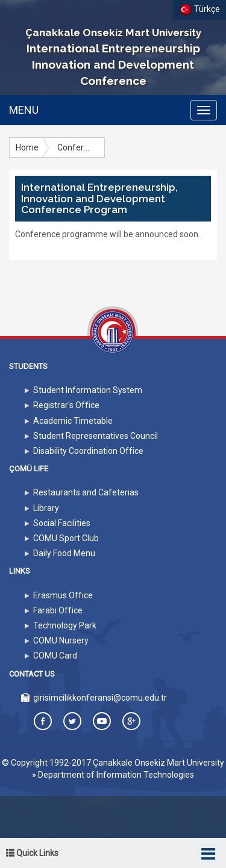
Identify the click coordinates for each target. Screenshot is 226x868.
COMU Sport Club (66, 538)
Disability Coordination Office (88, 451)
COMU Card (55, 656)
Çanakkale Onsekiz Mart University (159, 763)
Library (46, 508)
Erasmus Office (63, 595)
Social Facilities (62, 523)
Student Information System (88, 390)
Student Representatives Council (96, 436)
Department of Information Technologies (116, 775)
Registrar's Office (66, 405)
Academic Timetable (73, 421)
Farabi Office (58, 610)
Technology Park (65, 625)
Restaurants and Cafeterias (86, 492)
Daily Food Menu (64, 553)
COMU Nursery (61, 640)
